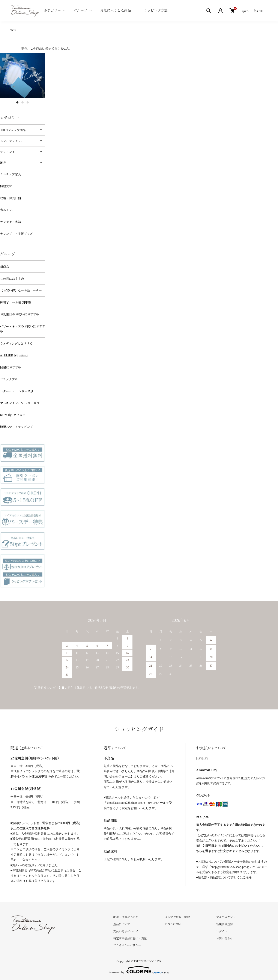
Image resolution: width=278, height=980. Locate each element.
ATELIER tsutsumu (14, 355)
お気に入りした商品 (115, 10)
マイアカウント (226, 917)
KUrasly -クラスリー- (15, 415)
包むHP (259, 11)
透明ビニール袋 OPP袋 (15, 302)
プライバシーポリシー (127, 945)
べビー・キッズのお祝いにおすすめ (22, 329)
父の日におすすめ (12, 278)
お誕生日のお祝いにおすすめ (20, 314)
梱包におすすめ (11, 367)
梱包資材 (6, 186)
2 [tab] (23, 102)
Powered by (139, 970)
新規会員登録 (224, 924)
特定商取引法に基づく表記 (130, 938)
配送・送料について (126, 917)
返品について (122, 924)
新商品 (5, 266)
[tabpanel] (23, 76)
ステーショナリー (12, 141)
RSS (167, 924)
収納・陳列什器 (11, 198)
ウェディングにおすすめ (16, 343)
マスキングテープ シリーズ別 (20, 403)
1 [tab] (17, 102)
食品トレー (8, 210)
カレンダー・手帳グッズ (16, 234)
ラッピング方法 (156, 10)
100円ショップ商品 (13, 130)
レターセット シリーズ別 (17, 391)
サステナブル (9, 379)
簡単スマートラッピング (16, 427)
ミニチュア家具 (11, 174)
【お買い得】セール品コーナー (21, 290)
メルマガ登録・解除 (177, 917)
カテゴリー (52, 10)
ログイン (222, 931)
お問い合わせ (224, 938)
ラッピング (7, 152)
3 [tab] (28, 102)
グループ (80, 10)
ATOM (177, 924)
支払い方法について (126, 931)
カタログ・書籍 (11, 222)
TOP (13, 30)
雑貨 (3, 163)
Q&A (245, 11)
